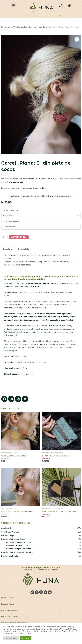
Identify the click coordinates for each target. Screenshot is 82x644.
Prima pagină (7, 27)
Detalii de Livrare (9, 616)
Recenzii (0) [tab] (23, 249)
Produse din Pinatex (10, 556)
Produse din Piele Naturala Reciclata (18, 552)
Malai (18, 314)
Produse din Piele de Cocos (25, 27)
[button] (14, 5)
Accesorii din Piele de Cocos (19, 542)
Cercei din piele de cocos (47, 27)
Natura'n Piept (8, 536)
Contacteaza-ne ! (9, 610)
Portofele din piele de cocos (18, 549)
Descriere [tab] (8, 249)
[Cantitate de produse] (4, 237)
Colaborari (6, 528)
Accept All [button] (26, 638)
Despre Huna (7, 604)
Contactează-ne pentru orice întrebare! (41, 567)
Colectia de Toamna (10, 532)
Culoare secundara (10, 222)
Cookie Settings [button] (11, 638)
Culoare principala (10, 211)
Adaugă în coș (19, 237)
